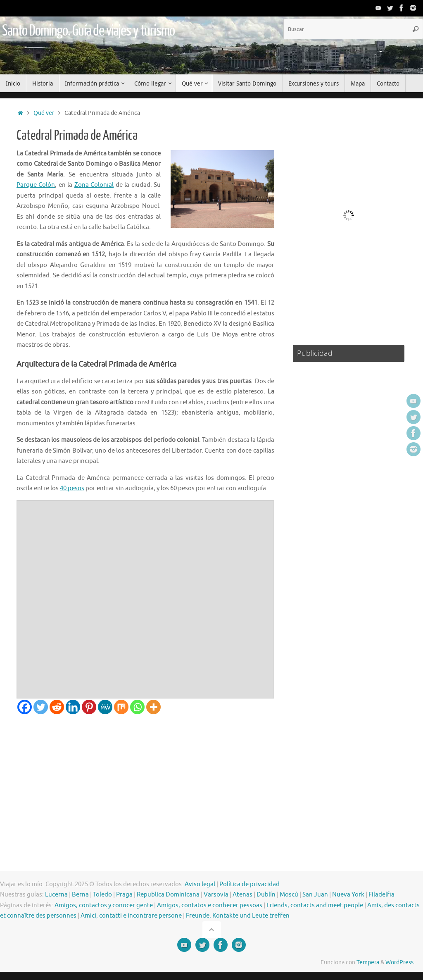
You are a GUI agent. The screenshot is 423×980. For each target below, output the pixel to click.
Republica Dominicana (168, 895)
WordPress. (400, 962)
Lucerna (56, 895)
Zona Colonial (94, 185)
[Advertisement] (145, 776)
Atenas (242, 895)
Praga (124, 895)
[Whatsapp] (137, 707)
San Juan (315, 895)
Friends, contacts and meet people (315, 905)
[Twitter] (41, 707)
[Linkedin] (73, 707)
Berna (80, 895)
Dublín (266, 895)
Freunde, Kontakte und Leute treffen (238, 916)
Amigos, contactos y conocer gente (104, 905)
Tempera (368, 962)
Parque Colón (36, 185)
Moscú (289, 895)
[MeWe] (105, 707)
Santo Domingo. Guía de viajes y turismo (88, 31)
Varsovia (216, 895)
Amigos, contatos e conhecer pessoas (210, 905)
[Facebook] (25, 707)
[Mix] (121, 707)
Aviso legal (200, 884)
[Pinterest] (89, 707)
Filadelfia (381, 895)
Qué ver (44, 113)
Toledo (102, 895)
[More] (153, 707)
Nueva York (348, 895)
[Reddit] (57, 707)
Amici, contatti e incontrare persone (131, 916)
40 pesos (72, 488)
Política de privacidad (250, 884)
